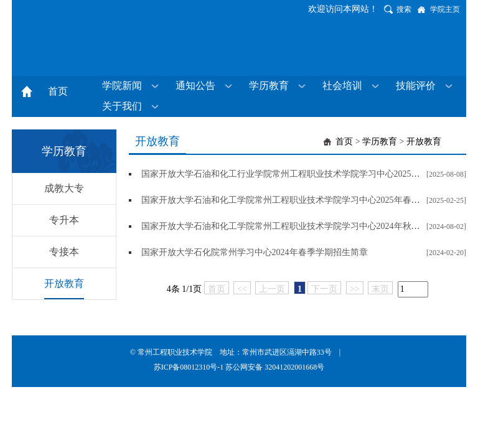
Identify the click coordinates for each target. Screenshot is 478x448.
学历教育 (269, 86)
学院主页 (445, 9)
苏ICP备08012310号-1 (190, 367)
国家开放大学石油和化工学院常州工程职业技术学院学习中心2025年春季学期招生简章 (307, 200)
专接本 (64, 252)
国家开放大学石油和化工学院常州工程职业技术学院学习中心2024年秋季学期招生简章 (307, 226)
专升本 (64, 220)
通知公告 (195, 86)
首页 (58, 91)
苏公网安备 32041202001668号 (275, 367)
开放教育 (64, 283)
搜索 (404, 9)
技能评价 (416, 86)
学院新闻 (122, 86)
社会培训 (342, 86)
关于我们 (122, 106)
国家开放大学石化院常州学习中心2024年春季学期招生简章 (255, 252)
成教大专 (64, 188)
